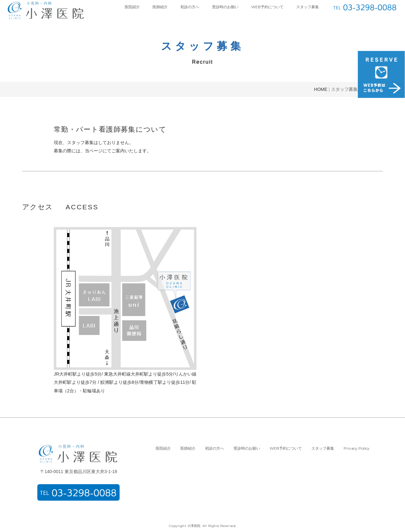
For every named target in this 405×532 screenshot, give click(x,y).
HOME (321, 89)
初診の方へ (190, 7)
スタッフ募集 (308, 7)
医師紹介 (160, 7)
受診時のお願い (225, 7)
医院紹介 (132, 7)
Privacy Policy (357, 448)
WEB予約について (267, 7)
